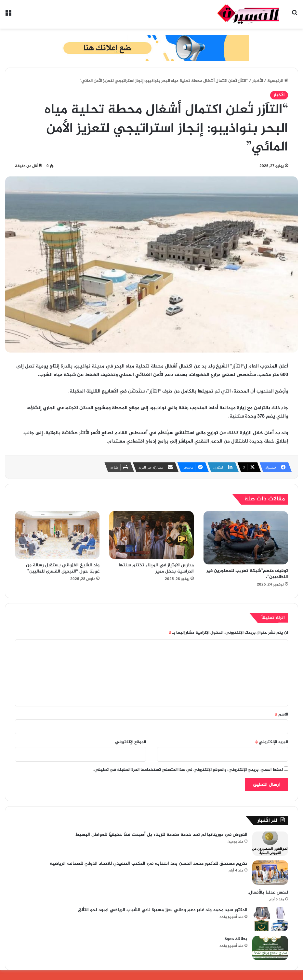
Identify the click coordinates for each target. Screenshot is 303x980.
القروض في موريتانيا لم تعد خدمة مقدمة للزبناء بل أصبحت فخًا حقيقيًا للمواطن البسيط (161, 835)
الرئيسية (278, 81)
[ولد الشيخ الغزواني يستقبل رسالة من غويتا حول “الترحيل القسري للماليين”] (57, 535)
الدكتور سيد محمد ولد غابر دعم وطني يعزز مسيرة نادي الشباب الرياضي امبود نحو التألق (163, 910)
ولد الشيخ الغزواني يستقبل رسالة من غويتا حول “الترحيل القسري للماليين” (63, 568)
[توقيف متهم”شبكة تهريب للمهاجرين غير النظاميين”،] (246, 538)
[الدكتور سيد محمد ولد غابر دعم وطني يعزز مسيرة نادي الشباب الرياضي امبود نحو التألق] (270, 919)
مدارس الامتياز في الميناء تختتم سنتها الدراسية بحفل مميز (156, 568)
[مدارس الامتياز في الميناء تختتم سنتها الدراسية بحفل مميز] (151, 535)
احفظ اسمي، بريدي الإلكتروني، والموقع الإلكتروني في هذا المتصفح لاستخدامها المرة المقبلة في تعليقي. (188, 770)
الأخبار (258, 81)
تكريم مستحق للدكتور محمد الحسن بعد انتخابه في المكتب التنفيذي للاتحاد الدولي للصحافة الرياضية (149, 864)
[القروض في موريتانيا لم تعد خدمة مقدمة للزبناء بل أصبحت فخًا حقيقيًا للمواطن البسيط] (270, 844)
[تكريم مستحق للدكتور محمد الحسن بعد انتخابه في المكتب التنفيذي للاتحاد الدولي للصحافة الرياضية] (270, 873)
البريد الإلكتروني (272, 742)
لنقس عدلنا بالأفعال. (268, 892)
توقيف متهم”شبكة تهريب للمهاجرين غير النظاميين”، (247, 574)
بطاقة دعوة (236, 939)
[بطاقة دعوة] (270, 948)
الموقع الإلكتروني (131, 742)
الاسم (281, 715)
